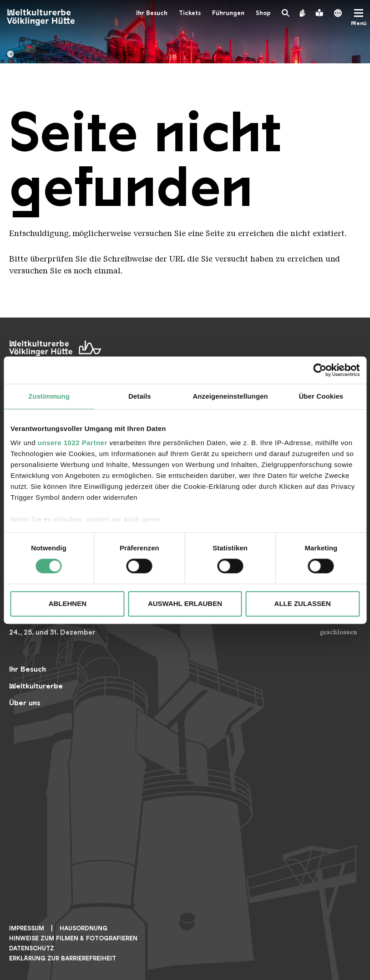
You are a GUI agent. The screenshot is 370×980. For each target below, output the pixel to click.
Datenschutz (32, 948)
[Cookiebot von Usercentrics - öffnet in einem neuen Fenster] (320, 370)
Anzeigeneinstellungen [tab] (230, 396)
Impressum (27, 928)
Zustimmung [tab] (49, 396)
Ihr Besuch (152, 13)
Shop (263, 13)
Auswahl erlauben (185, 603)
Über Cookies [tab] (321, 396)
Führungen (228, 13)
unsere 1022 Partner (73, 443)
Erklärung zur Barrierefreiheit (63, 958)
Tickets (190, 13)
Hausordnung (84, 928)
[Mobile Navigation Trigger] (359, 18)
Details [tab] (140, 396)
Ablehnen (68, 603)
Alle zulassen (303, 603)
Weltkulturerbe (36, 686)
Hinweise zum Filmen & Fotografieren (73, 938)
